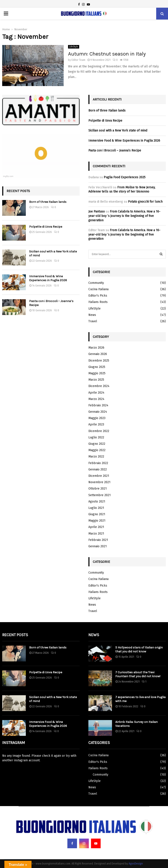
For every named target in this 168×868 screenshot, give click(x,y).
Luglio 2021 (96, 508)
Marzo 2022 (96, 457)
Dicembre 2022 (99, 431)
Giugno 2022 (97, 444)
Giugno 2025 (97, 367)
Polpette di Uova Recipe (46, 227)
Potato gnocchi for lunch (145, 202)
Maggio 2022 (97, 450)
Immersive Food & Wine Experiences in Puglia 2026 (48, 278)
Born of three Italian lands (48, 202)
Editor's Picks (98, 296)
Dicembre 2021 (99, 476)
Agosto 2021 (97, 502)
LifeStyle (74, 47)
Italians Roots (98, 302)
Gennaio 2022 (98, 469)
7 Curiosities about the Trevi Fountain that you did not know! (138, 674)
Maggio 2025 (97, 373)
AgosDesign (136, 864)
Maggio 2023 (97, 418)
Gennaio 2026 (98, 354)
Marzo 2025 (96, 380)
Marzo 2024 (96, 399)
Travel (93, 321)
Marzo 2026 (96, 348)
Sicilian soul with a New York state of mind (118, 131)
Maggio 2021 (97, 521)
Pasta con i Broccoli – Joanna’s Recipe (115, 150)
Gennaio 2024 (98, 412)
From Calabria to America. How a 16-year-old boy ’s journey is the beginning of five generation (124, 216)
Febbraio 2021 (98, 540)
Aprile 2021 (96, 527)
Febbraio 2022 (98, 463)
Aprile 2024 (96, 393)
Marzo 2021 (96, 534)
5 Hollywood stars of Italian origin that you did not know (139, 649)
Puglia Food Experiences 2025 (125, 177)
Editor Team (78, 60)
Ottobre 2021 (98, 489)
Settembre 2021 (100, 495)
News (92, 315)
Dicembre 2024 (99, 386)
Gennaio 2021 (98, 546)
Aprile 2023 (96, 424)
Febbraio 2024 (98, 405)
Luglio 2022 (96, 437)
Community (96, 283)
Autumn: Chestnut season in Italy (107, 54)
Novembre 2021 (99, 482)
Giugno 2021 (97, 514)
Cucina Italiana (98, 289)
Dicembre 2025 (99, 361)
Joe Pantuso (97, 212)
